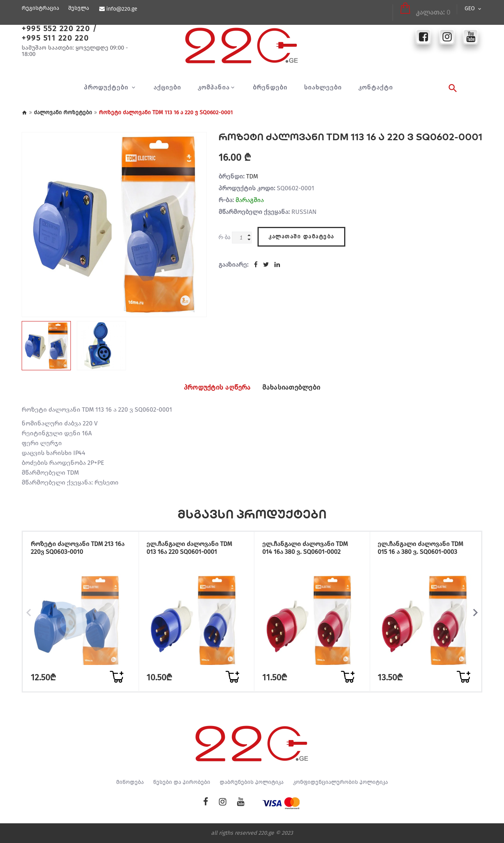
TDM (252, 176)
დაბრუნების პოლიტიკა (252, 782)
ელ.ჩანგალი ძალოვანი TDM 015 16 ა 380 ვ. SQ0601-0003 (424, 549)
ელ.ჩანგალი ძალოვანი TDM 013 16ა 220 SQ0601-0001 (193, 549)
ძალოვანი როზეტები (63, 112)
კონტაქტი (376, 87)
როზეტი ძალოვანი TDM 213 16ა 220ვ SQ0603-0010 (75, 549)
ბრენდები (270, 87)
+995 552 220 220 (56, 28)
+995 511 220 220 (55, 38)
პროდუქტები (107, 87)
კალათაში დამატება (301, 235)
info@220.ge (121, 9)
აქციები (167, 87)
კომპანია (214, 87)
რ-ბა (224, 237)
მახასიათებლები (296, 388)
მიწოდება (130, 782)
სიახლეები (323, 87)
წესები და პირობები (182, 782)
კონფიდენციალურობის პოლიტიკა (340, 782)
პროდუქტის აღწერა (213, 388)
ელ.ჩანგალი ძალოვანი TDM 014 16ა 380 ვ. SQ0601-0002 (308, 549)
